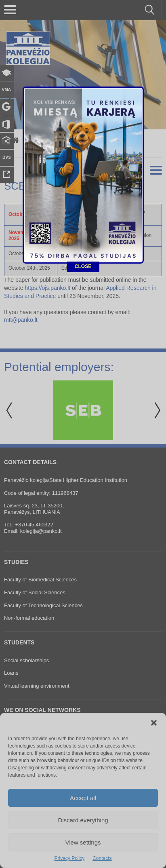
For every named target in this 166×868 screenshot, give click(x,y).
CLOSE (83, 237)
